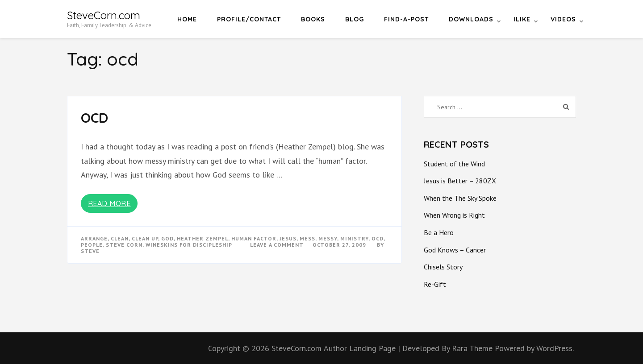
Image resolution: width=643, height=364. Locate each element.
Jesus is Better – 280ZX (460, 181)
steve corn (124, 245)
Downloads (471, 19)
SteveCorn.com (104, 15)
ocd (378, 238)
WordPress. (555, 348)
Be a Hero (439, 232)
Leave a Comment (277, 245)
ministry (354, 238)
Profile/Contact (249, 19)
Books (313, 19)
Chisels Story (443, 267)
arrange (94, 238)
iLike (522, 19)
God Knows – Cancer (455, 250)
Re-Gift (435, 284)
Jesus (288, 238)
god (167, 238)
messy (328, 238)
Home (187, 19)
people (92, 245)
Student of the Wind (454, 164)
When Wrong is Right (454, 215)
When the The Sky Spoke (460, 198)
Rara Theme (473, 348)
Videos (563, 19)
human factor (254, 238)
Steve (90, 251)
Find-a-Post (406, 19)
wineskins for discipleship (189, 245)
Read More (109, 203)
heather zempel (203, 238)
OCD (94, 118)
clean (120, 238)
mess (307, 238)
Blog (355, 19)
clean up (145, 238)
